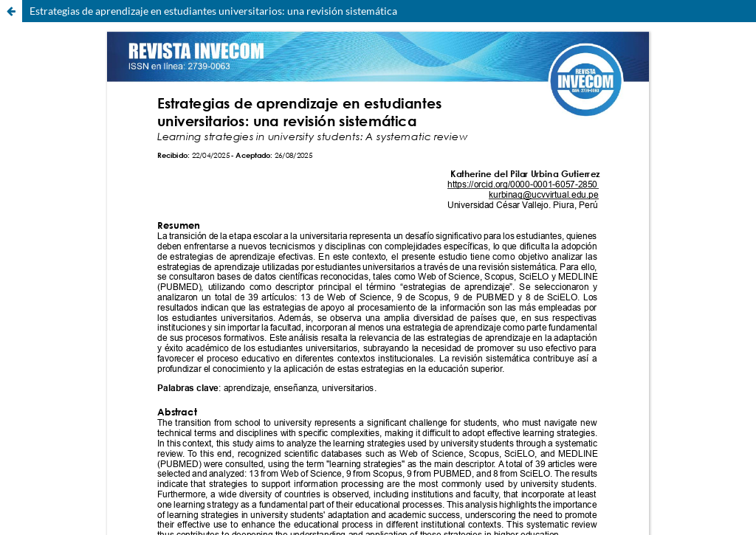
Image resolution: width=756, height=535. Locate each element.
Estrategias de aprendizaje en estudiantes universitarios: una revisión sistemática (213, 11)
